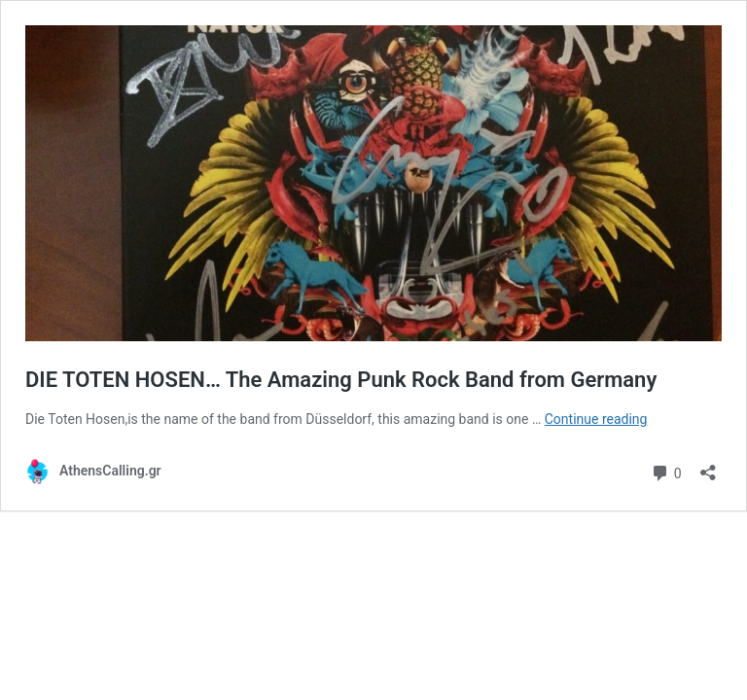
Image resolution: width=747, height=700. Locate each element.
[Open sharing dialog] (708, 466)
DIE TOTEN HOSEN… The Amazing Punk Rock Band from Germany (341, 380)
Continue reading (596, 419)
